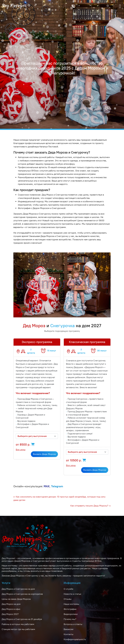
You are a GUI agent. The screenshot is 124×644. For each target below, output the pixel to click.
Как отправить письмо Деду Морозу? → (90, 506)
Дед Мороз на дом (11, 604)
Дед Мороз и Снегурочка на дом (18, 589)
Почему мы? (70, 619)
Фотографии (70, 609)
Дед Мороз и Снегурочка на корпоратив (22, 594)
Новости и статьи (72, 594)
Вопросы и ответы (73, 624)
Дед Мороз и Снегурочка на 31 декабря (22, 619)
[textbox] (35, 436)
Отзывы (68, 599)
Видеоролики (71, 614)
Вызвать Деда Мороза (44, 454)
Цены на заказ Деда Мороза (16, 599)
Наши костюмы (71, 604)
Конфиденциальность (75, 639)
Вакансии (68, 629)
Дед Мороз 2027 (10, 614)
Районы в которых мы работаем (18, 624)
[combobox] (37, 436)
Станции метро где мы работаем (18, 629)
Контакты (68, 634)
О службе (68, 589)
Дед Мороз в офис (11, 609)
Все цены (21, 450)
